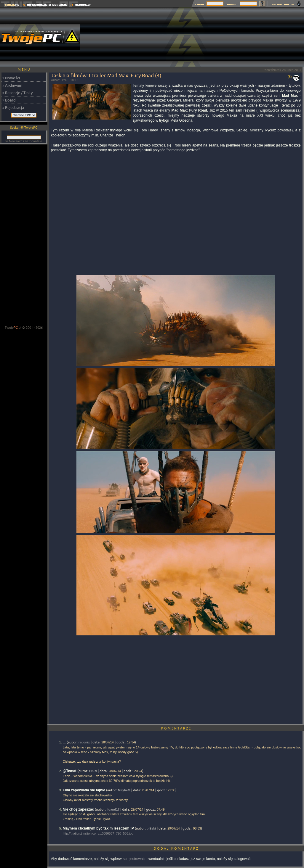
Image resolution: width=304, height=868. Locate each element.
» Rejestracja (13, 107)
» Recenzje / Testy (17, 93)
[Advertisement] (269, 37)
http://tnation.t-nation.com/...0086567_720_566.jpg (98, 833)
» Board (9, 100)
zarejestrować (134, 859)
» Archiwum (12, 85)
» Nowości (11, 78)
